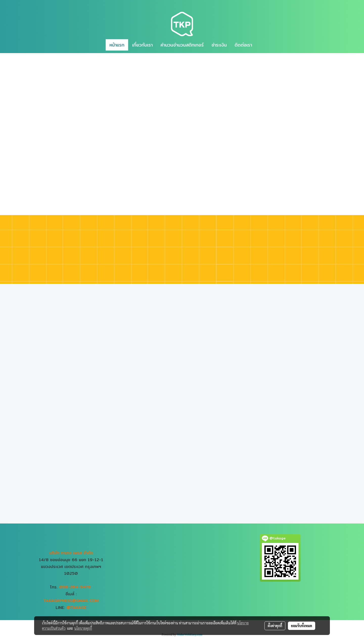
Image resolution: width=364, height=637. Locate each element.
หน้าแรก (117, 45)
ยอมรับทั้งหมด (302, 626)
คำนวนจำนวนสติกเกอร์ (182, 45)
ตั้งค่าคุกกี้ (275, 626)
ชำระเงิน (219, 45)
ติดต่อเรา (243, 45)
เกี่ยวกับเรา (142, 45)
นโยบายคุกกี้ (83, 628)
